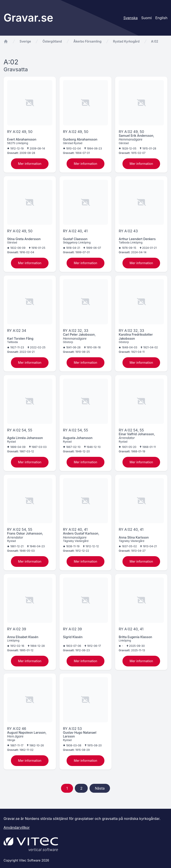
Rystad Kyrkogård (126, 41)
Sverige (25, 41)
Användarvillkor (17, 827)
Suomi (146, 18)
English (161, 18)
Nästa (100, 788)
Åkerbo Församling (88, 41)
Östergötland (52, 41)
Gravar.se (28, 18)
